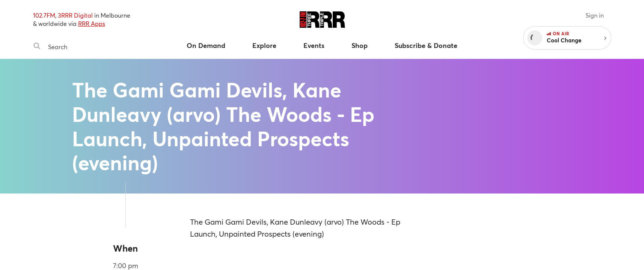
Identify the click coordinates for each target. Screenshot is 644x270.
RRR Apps (92, 23)
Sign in (595, 15)
